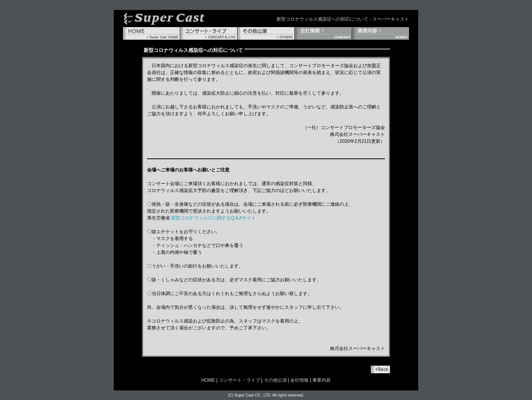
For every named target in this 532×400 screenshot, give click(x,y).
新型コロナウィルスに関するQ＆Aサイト (213, 218)
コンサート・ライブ (209, 33)
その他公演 (266, 33)
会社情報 (323, 33)
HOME (151, 33)
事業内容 (381, 33)
